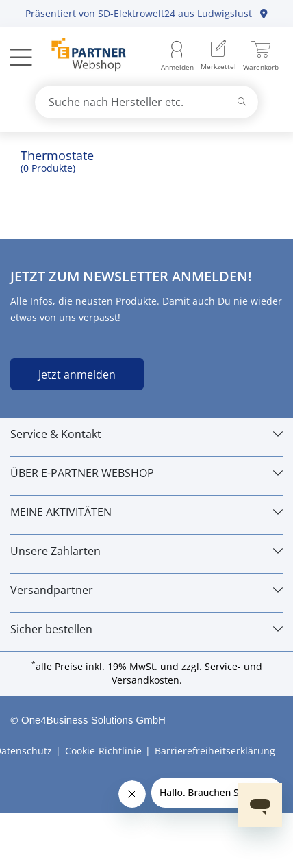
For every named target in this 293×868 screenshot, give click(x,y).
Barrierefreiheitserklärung (215, 751)
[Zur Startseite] (81, 56)
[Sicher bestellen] (146, 629)
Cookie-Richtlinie (103, 751)
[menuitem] (218, 56)
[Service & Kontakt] (146, 434)
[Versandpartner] (146, 590)
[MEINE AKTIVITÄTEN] (146, 512)
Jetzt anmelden (77, 374)
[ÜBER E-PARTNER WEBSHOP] (146, 473)
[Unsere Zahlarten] (146, 551)
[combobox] (147, 102)
